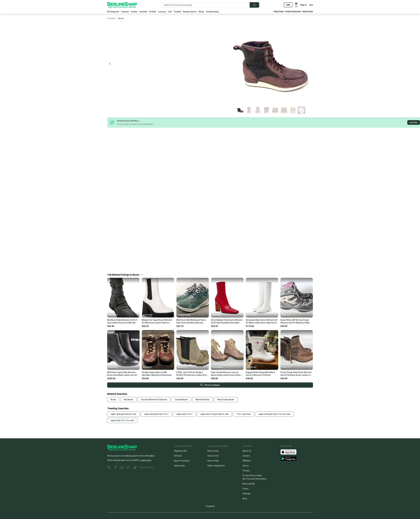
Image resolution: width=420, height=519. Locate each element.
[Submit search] (254, 5)
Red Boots (129, 400)
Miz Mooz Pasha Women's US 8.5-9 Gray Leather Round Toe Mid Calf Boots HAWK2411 (122, 321)
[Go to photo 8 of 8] (301, 110)
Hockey (134, 12)
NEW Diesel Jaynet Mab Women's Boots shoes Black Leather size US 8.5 (122, 374)
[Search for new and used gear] (206, 5)
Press (245, 489)
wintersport (113, 367)
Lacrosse (162, 12)
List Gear (414, 122)
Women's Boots (202, 400)
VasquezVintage (184, 315)
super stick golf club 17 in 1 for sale (274, 414)
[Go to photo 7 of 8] (293, 110)
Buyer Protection (182, 461)
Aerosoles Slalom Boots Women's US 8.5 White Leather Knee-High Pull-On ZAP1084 (262, 321)
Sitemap (246, 494)
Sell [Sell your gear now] (288, 5)
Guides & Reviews (293, 12)
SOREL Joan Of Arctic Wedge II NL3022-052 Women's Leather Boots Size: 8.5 (192, 374)
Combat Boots (181, 400)
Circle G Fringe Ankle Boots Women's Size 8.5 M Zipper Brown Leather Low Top (296, 374)
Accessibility (249, 484)
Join (311, 5)
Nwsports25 (147, 367)
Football (177, 12)
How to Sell (213, 456)
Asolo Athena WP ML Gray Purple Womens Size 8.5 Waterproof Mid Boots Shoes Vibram (295, 321)
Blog (245, 499)
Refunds (178, 456)
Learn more (146, 460)
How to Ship (213, 461)
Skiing (201, 12)
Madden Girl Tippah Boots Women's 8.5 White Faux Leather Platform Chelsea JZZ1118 (157, 321)
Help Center (279, 12)
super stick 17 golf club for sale (214, 414)
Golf (170, 12)
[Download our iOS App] (291, 452)
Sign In (303, 5)
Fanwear (125, 12)
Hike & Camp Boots (226, 400)
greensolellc (113, 315)
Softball (153, 12)
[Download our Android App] (297, 459)
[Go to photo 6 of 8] (284, 110)
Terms (246, 466)
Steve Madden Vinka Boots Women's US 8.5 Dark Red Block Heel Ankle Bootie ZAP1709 (227, 321)
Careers (246, 456)
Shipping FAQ (180, 451)
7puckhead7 (252, 367)
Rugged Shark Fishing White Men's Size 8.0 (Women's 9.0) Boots (260, 374)
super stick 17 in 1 (184, 414)
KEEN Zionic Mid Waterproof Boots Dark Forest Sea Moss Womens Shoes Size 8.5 (191, 321)
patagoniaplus (218, 367)
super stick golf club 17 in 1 (156, 414)
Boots (121, 18)
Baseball (143, 12)
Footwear (111, 18)
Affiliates (247, 461)
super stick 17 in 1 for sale (122, 420)
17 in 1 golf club (244, 414)
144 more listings (210, 385)
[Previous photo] (110, 64)
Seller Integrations (216, 466)
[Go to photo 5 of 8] (275, 110)
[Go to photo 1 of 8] (240, 110)
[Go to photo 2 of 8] (249, 110)
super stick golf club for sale (123, 414)
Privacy (246, 471)
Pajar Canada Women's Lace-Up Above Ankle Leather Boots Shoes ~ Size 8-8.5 (227, 374)
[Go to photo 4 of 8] (266, 110)
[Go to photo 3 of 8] (258, 110)
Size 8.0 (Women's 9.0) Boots (154, 400)
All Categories (113, 12)
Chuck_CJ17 (286, 315)
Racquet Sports (190, 12)
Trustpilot (210, 506)
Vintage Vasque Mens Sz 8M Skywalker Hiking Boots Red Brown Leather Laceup (157, 374)
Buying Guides (147, 467)
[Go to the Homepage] (122, 5)
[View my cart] (296, 5)
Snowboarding (212, 12)
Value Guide (308, 12)
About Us (247, 451)
